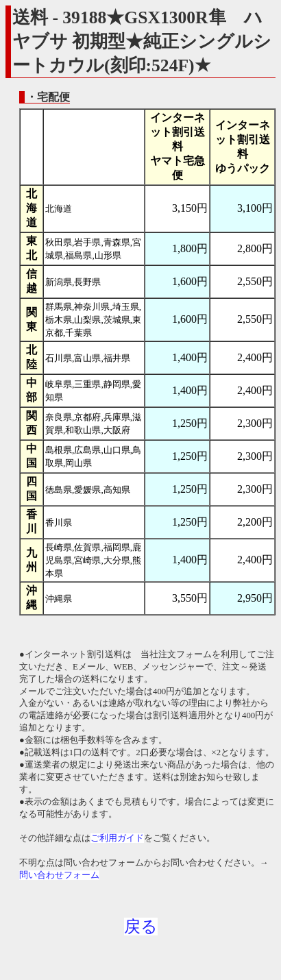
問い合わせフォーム (59, 875)
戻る (141, 927)
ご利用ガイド (117, 838)
